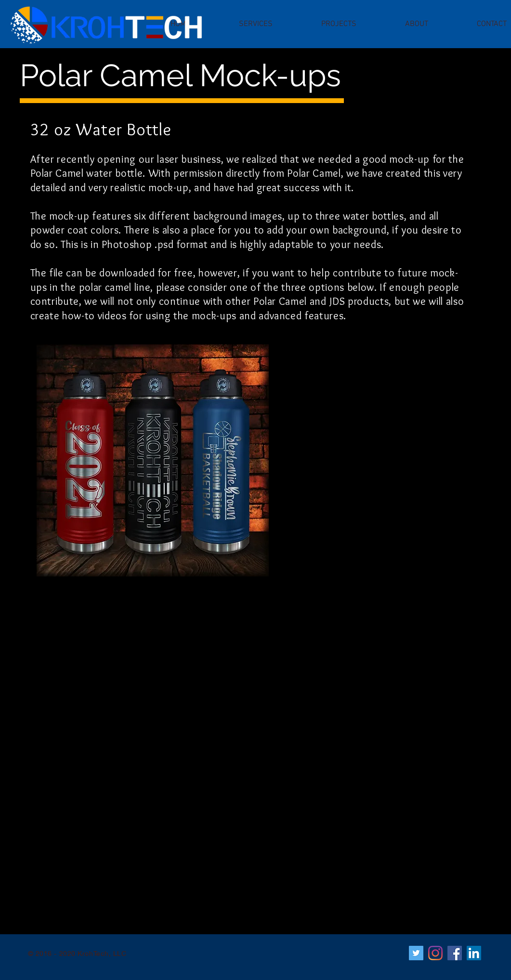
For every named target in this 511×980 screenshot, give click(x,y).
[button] (256, 24)
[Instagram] (435, 953)
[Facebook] (455, 953)
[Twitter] (416, 953)
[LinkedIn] (474, 953)
